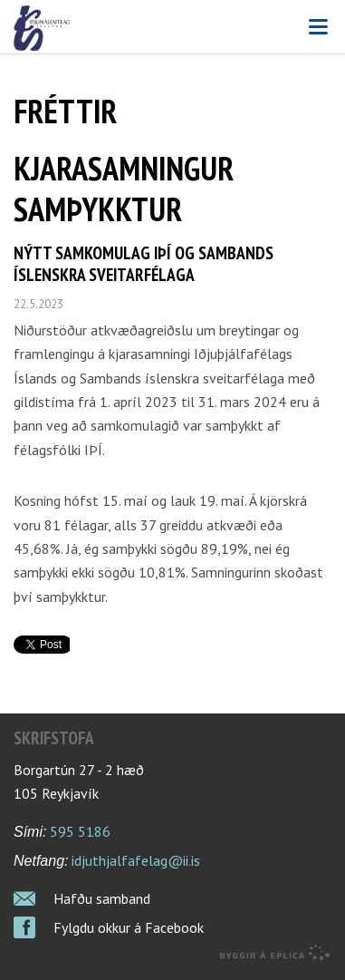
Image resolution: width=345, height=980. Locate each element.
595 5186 (80, 831)
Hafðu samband (102, 898)
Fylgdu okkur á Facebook (129, 927)
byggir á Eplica (275, 953)
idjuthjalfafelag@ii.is (136, 860)
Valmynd (318, 27)
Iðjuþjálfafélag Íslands (172, 28)
